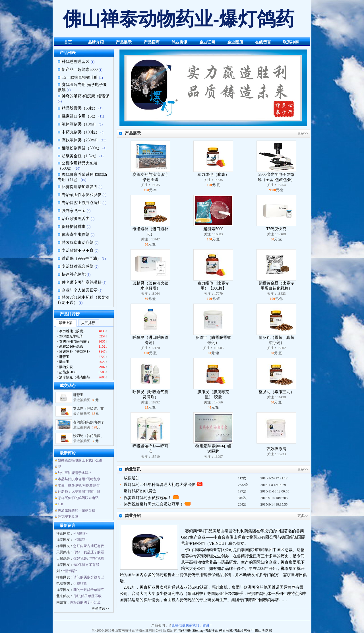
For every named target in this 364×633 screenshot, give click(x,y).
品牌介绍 (96, 42)
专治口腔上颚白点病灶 (82, 203)
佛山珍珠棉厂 (244, 630)
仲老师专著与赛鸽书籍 (82, 282)
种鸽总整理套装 (76, 62)
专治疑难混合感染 (78, 266)
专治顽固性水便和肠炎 (82, 195)
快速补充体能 (74, 274)
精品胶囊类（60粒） (80, 108)
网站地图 (185, 630)
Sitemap (198, 630)
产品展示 (124, 42)
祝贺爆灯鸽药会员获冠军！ (148, 498)
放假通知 (132, 478)
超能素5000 (213, 229)
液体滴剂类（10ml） (80, 124)
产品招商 (152, 42)
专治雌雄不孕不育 (78, 250)
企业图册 (235, 42)
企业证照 (207, 42)
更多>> (303, 133)
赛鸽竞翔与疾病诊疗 (88, 424)
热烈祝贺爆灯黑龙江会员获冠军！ (154, 504)
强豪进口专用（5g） (80, 116)
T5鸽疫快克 (276, 229)
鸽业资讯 (179, 42)
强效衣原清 (276, 449)
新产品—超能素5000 (80, 70)
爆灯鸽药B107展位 (140, 491)
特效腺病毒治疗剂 (78, 243)
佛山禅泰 (211, 630)
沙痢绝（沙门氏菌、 (88, 438)
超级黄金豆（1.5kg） (80, 156)
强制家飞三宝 (74, 211)
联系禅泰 (291, 42)
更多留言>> (100, 609)
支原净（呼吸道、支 (88, 411)
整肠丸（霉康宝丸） (276, 392)
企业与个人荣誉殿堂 (80, 290)
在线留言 (263, 42)
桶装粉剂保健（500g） (82, 148)
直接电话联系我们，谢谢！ (192, 625)
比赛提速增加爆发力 (80, 187)
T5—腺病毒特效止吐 (80, 78)
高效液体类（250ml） (81, 140)
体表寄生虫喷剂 (76, 235)
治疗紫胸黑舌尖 (76, 219)
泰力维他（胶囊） (213, 175)
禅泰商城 (226, 630)
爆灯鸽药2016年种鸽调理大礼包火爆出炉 (160, 485)
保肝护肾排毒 (74, 227)
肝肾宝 (78, 397)
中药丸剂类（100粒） (81, 132)
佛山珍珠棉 (263, 630)
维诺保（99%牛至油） (81, 258)
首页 (68, 42)
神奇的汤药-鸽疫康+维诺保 (85, 96)
